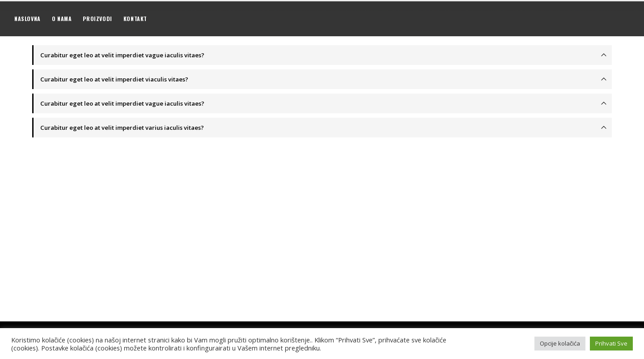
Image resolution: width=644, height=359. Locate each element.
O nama (62, 19)
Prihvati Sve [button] (611, 343)
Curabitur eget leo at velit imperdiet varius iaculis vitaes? (122, 128)
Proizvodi (97, 19)
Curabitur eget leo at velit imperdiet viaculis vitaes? (114, 79)
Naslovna (28, 19)
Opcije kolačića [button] (560, 343)
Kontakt (135, 19)
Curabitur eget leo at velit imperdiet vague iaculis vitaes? (122, 55)
